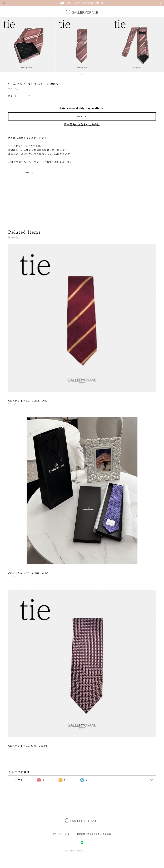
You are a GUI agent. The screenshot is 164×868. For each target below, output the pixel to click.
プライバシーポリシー (63, 834)
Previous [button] (5, 44)
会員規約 (107, 834)
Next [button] (159, 44)
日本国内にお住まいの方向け (82, 125)
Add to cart (82, 116)
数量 (11, 96)
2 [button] (82, 75)
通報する (29, 173)
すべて (19, 780)
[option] (82, 44)
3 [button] (85, 75)
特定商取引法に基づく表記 (89, 834)
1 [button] (80, 75)
